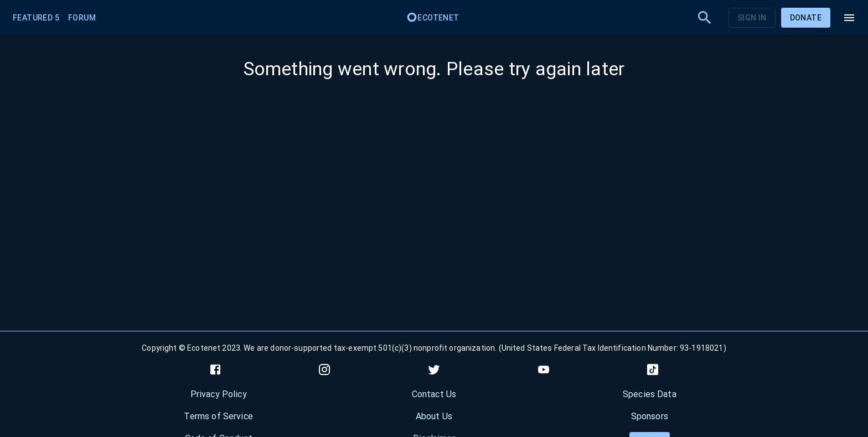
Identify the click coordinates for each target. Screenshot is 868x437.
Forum (82, 18)
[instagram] (324, 370)
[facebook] (215, 370)
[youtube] (544, 370)
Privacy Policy (219, 394)
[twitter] (434, 370)
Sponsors (650, 416)
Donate (806, 18)
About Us (434, 416)
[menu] (849, 18)
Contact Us (434, 394)
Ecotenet (433, 18)
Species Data (650, 394)
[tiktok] (653, 370)
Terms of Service (218, 416)
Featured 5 (36, 18)
